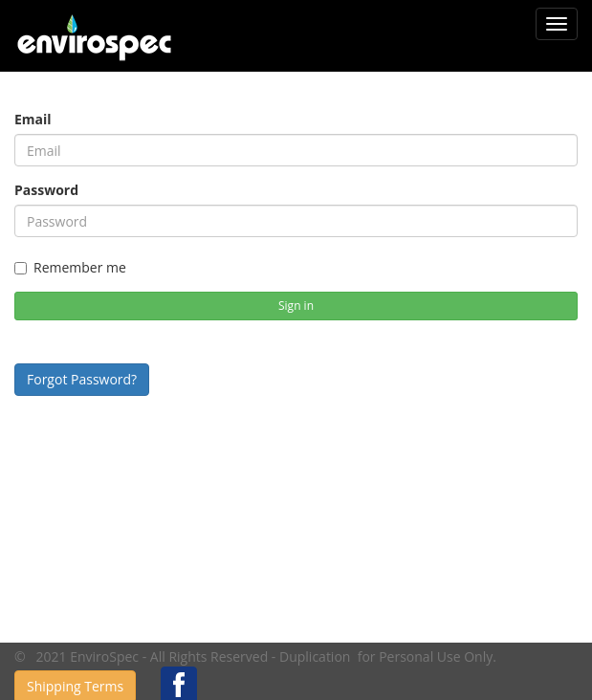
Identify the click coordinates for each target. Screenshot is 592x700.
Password (46, 190)
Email (33, 119)
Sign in (296, 306)
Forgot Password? (82, 379)
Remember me (70, 267)
